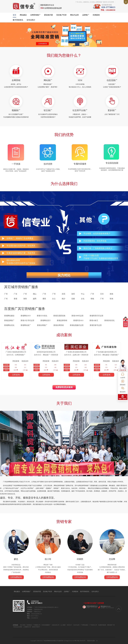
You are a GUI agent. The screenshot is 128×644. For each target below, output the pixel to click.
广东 (15, 294)
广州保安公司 (93, 625)
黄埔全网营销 (59, 325)
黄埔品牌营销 (62, 320)
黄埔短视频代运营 (77, 325)
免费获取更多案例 (64, 387)
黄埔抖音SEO (78, 320)
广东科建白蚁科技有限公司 (106, 352)
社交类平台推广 (80, 110)
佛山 (35, 294)
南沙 (63, 299)
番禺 (44, 299)
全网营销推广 (35, 15)
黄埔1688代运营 (77, 316)
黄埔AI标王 (94, 320)
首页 (15, 15)
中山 (83, 294)
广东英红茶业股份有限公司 (76, 352)
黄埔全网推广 (42, 325)
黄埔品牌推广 (9, 320)
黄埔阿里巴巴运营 (96, 316)
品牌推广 (86, 15)
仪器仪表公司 (55, 625)
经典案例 (96, 15)
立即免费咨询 (16, 577)
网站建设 (23, 15)
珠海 (111, 299)
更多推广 (112, 110)
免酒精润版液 (102, 625)
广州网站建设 (84, 625)
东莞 (63, 294)
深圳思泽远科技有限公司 (46, 352)
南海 (111, 294)
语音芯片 (69, 625)
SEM (80, 80)
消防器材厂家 (111, 625)
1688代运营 (76, 625)
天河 (102, 294)
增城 (92, 299)
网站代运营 (74, 15)
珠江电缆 (23, 625)
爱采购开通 (48, 15)
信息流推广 (112, 80)
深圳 (73, 294)
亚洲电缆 (29, 625)
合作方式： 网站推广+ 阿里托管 (46, 355)
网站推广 (48, 80)
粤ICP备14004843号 (80, 641)
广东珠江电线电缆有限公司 (16, 352)
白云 (54, 299)
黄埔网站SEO (26, 316)
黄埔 (15, 299)
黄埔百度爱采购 (59, 316)
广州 (6, 294)
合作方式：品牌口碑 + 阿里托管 (76, 355)
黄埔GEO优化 (42, 316)
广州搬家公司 (36, 625)
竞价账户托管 (61, 15)
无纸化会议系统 (18, 627)
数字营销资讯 (18, 20)
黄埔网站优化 (9, 325)
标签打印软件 (36, 627)
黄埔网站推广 (26, 325)
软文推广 (48, 110)
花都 (73, 299)
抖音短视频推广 (46, 625)
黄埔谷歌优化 (109, 320)
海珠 (25, 299)
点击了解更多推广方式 (112, 114)
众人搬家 (63, 625)
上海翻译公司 (27, 627)
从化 (83, 299)
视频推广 (16, 110)
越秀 (35, 299)
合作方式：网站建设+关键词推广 (106, 355)
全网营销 (16, 80)
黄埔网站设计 (46, 320)
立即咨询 (16, 375)
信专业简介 (31, 20)
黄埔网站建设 (9, 316)
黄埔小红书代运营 (27, 320)
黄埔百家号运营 (96, 325)
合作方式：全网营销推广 (16, 355)
